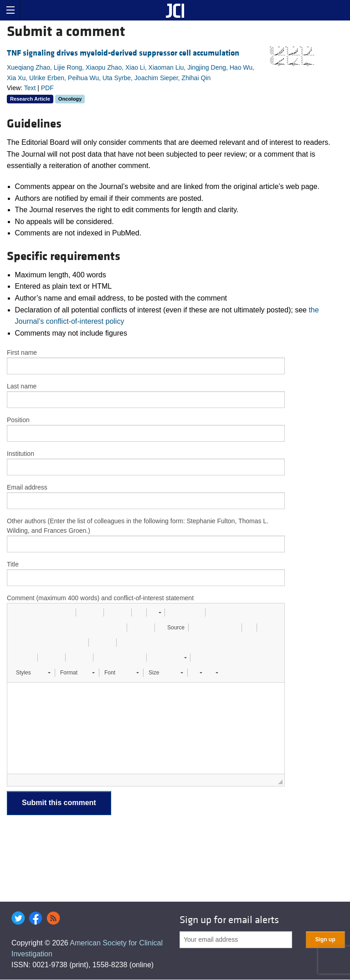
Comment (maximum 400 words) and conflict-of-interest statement (100, 598)
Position (18, 420)
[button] (17, 612)
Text (30, 88)
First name (22, 352)
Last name (22, 386)
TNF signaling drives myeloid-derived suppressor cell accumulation (123, 53)
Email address (27, 487)
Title (13, 564)
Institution (21, 454)
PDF (47, 88)
